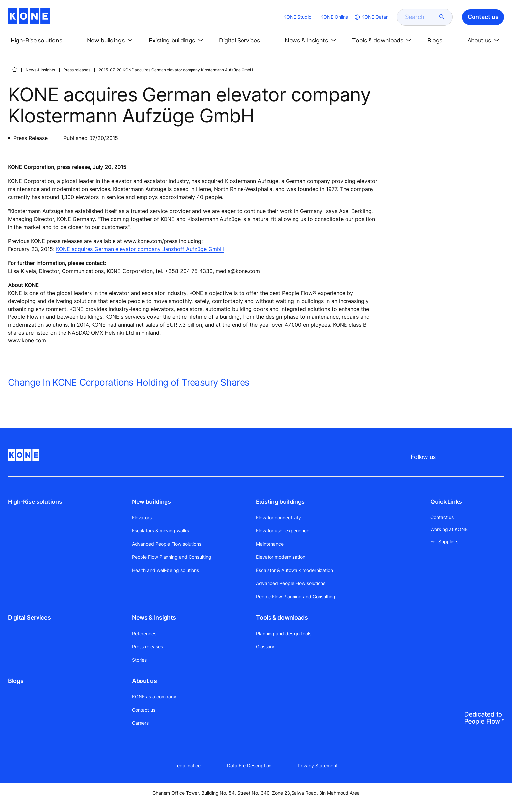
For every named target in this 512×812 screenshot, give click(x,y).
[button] (42, 41)
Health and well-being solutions (166, 570)
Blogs (16, 681)
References (144, 633)
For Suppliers (444, 541)
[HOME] (14, 69)
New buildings (151, 502)
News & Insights (40, 70)
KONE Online (334, 17)
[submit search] (442, 17)
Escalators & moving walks (160, 531)
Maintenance (270, 544)
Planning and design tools (284, 633)
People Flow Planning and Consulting (172, 557)
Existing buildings (280, 502)
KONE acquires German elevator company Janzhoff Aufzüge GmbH (140, 249)
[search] (421, 17)
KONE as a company (154, 697)
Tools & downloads (282, 618)
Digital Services (29, 618)
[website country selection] (371, 17)
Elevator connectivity (279, 517)
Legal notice (188, 765)
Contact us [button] (483, 17)
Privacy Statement (318, 765)
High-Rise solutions (35, 502)
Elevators (142, 517)
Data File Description (249, 765)
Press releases (77, 70)
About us (144, 681)
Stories (139, 660)
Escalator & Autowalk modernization (294, 570)
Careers (140, 723)
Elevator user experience (283, 531)
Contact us (144, 710)
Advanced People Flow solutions (167, 544)
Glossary (265, 647)
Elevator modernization (281, 557)
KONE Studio (297, 17)
